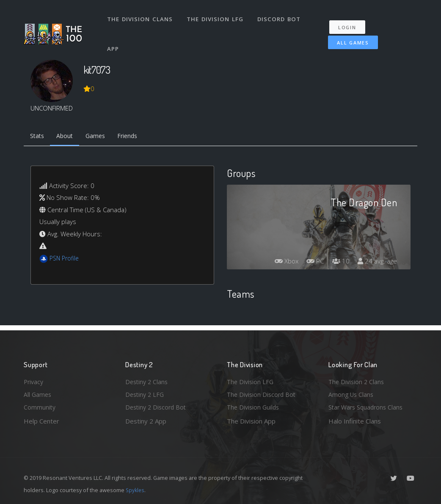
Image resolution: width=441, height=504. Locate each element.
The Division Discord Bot (263, 393)
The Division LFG (216, 16)
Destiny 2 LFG (146, 393)
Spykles (136, 490)
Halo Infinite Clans (355, 421)
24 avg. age (376, 262)
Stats (38, 137)
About (68, 137)
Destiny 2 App (146, 421)
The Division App (251, 421)
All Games (347, 37)
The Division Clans (141, 16)
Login (351, 21)
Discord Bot (281, 16)
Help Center (41, 421)
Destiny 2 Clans (148, 379)
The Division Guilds (254, 407)
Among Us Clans (352, 393)
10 (339, 262)
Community (40, 407)
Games (101, 137)
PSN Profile (66, 260)
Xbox (281, 262)
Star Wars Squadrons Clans (368, 407)
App (114, 40)
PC (312, 262)
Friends (135, 137)
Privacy (34, 379)
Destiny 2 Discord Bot (157, 407)
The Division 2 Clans (357, 379)
